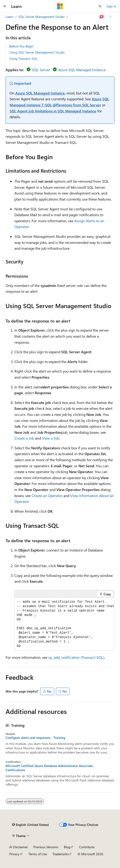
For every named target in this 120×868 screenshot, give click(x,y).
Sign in (111, 6)
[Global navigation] (5, 6)
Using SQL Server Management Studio (37, 52)
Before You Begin (21, 46)
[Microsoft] (60, 6)
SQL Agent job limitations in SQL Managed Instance (53, 111)
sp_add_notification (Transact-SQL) (76, 657)
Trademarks (61, 854)
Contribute (87, 847)
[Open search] (100, 6)
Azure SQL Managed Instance (82, 70)
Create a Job (24, 438)
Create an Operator (47, 496)
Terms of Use (38, 854)
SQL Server (41, 70)
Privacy (14, 854)
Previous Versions (46, 847)
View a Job (51, 438)
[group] (64, 624)
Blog (67, 847)
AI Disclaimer (19, 847)
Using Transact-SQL (23, 59)
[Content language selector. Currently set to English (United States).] (31, 825)
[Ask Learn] (102, 17)
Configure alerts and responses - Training (35, 738)
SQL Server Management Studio (41, 17)
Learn (10, 17)
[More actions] (110, 17)
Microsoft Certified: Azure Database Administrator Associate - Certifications (50, 768)
